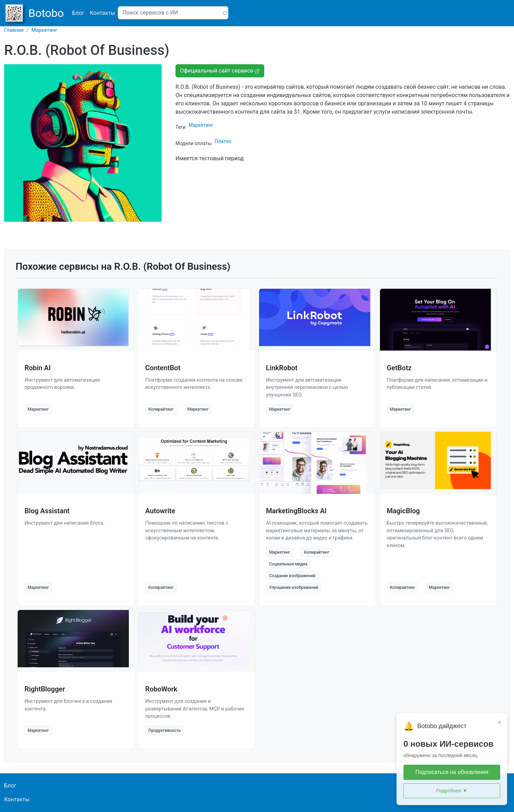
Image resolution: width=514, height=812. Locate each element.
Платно (223, 141)
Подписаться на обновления (452, 772)
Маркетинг (45, 30)
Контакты (102, 13)
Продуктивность (165, 730)
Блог (78, 13)
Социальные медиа (288, 564)
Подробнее (452, 791)
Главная (14, 30)
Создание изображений (292, 576)
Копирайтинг (161, 409)
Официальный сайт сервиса (220, 71)
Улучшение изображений (294, 587)
